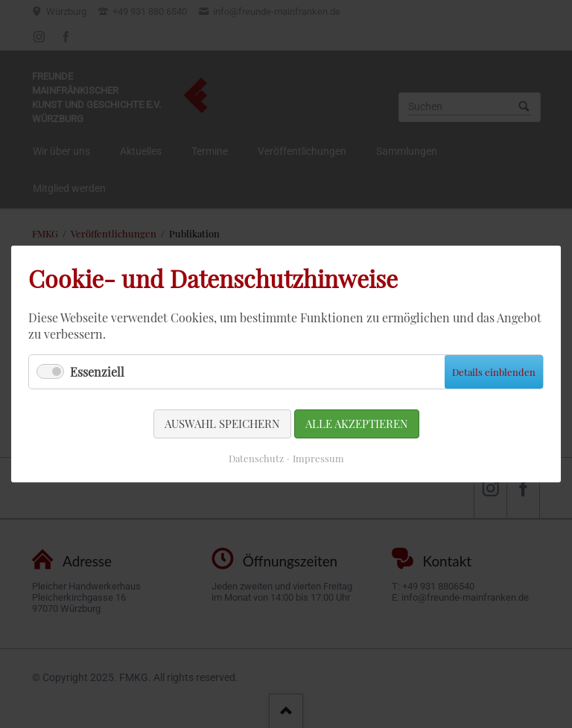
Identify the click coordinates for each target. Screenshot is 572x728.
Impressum (318, 458)
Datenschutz (256, 458)
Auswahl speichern (222, 424)
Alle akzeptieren (357, 424)
